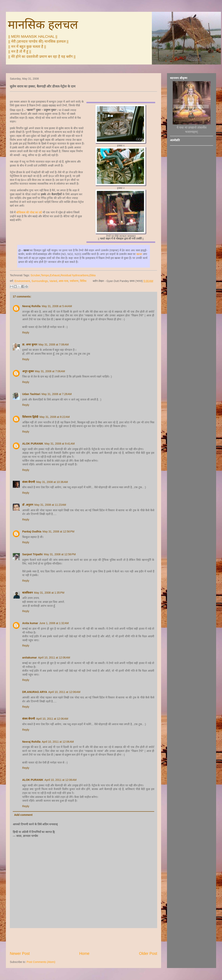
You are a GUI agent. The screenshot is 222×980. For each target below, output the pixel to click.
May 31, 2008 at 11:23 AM (50, 505)
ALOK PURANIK (33, 444)
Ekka (92, 275)
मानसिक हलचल (43, 25)
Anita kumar (30, 623)
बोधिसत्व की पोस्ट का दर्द (29, 212)
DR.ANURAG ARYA (35, 692)
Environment (22, 281)
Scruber (35, 275)
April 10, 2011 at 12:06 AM (54, 658)
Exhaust (55, 275)
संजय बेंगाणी (29, 482)
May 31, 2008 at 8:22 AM (55, 417)
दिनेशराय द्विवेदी (30, 417)
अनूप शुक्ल (28, 371)
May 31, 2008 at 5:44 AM (57, 306)
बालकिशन (28, 593)
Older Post (148, 953)
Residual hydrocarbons (75, 275)
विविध (83, 281)
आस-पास (63, 281)
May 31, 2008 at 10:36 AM (52, 482)
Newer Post (20, 953)
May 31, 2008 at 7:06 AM (54, 344)
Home (84, 953)
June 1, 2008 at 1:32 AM (54, 623)
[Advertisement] (83, 939)
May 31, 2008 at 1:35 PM (49, 593)
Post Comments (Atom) (41, 962)
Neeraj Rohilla (31, 306)
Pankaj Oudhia (32, 531)
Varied (53, 281)
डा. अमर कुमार (30, 344)
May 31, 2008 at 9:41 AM (60, 444)
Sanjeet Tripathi (32, 554)
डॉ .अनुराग (28, 505)
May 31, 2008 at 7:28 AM (57, 394)
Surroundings (40, 281)
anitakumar (30, 658)
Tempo (45, 275)
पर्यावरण (74, 281)
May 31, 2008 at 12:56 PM (58, 531)
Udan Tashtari (31, 394)
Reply (26, 332)
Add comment (23, 815)
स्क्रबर (140, 254)
